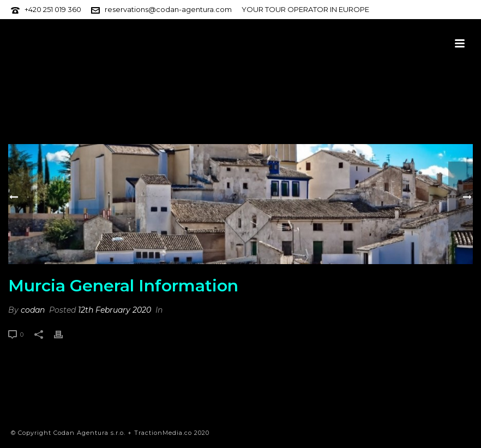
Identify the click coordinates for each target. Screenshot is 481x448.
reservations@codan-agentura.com (168, 9)
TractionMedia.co (163, 433)
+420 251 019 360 (53, 9)
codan (33, 310)
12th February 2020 (115, 310)
